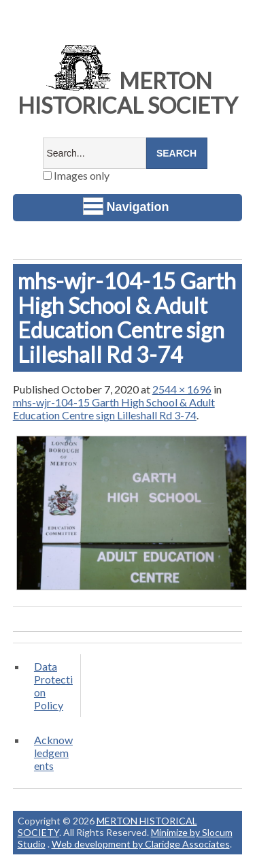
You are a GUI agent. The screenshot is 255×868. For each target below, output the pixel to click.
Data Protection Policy (53, 686)
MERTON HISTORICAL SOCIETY (128, 93)
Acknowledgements (53, 753)
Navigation (126, 206)
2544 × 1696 (182, 389)
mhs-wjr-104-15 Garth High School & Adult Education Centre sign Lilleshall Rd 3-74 (114, 408)
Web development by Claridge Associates (141, 844)
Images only (76, 175)
